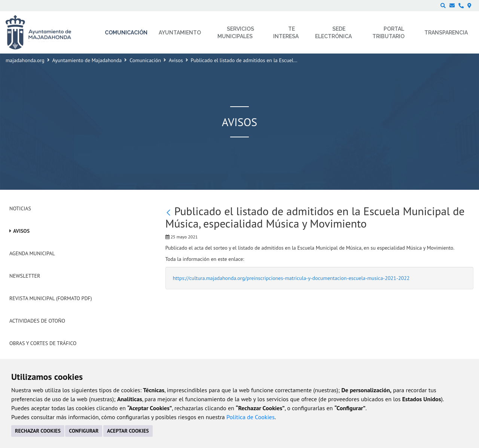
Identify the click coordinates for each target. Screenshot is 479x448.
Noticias (20, 208)
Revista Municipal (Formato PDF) (51, 298)
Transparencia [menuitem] (446, 33)
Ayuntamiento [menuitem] (180, 33)
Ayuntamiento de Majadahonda (87, 60)
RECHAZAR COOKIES (38, 431)
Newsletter (25, 276)
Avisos (176, 60)
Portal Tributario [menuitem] (388, 33)
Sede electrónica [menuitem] (333, 33)
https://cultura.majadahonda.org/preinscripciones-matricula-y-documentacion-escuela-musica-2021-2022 (291, 278)
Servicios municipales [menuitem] (236, 33)
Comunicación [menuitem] (126, 33)
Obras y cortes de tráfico (43, 343)
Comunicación (145, 60)
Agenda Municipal (32, 253)
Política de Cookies (251, 417)
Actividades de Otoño (37, 321)
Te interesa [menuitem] (286, 33)
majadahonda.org (25, 60)
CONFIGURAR (84, 431)
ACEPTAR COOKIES (128, 431)
